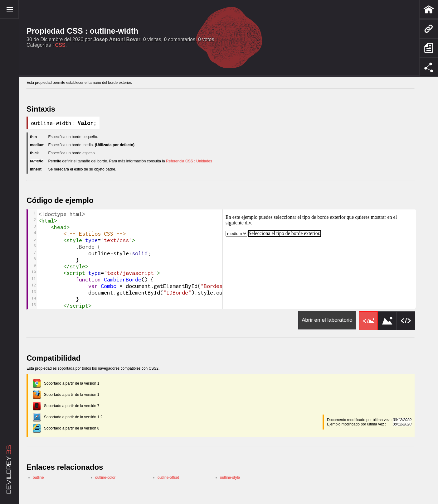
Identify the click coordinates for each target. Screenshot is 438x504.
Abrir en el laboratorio (327, 322)
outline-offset (168, 479)
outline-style (230, 479)
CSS (60, 45)
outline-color (106, 479)
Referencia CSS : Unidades (202, 162)
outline (38, 479)
